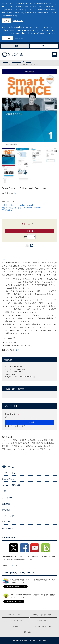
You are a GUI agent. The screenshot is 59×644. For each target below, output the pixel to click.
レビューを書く (29, 422)
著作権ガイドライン (43, 621)
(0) (15, 193)
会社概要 (6, 503)
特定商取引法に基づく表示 (43, 626)
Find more (20, 38)
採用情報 (6, 510)
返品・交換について (30, 632)
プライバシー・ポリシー (16, 615)
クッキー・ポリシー (16, 621)
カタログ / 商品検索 (11, 485)
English (44, 46)
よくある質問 (8, 497)
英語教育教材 (7, 210)
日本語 (15, 46)
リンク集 (6, 522)
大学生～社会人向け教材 (12, 208)
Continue (8, 38)
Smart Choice (17, 62)
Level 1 (28, 62)
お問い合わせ (8, 528)
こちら (17, 350)
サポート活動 (8, 516)
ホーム (6, 62)
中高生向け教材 (8, 205)
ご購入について (9, 491)
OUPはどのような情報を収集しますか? (44, 615)
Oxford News (8, 479)
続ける (7, 21)
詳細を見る (18, 21)
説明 (4, 260)
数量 (25, 237)
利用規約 (16, 626)
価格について (7, 437)
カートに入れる (29, 231)
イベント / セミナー (11, 473)
